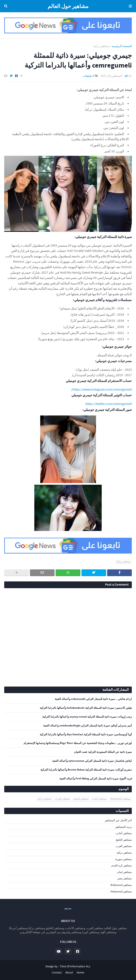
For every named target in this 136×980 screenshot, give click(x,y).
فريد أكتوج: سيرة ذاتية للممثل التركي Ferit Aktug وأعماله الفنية (96, 779)
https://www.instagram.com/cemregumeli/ (101, 389)
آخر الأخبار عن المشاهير (118, 820)
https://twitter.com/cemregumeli (109, 404)
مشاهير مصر (125, 878)
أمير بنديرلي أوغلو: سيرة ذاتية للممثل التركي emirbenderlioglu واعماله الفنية (87, 726)
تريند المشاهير (123, 827)
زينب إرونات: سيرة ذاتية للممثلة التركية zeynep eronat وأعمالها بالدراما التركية (87, 717)
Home (80, 972)
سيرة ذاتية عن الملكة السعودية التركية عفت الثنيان (103, 752)
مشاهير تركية (101, 46)
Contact (57, 972)
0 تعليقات (88, 76)
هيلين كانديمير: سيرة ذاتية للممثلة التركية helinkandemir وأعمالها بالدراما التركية (86, 708)
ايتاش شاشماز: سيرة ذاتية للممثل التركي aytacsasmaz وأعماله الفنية (92, 761)
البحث (7, 6)
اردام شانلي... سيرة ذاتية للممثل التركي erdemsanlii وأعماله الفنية (93, 699)
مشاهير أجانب (99, 799)
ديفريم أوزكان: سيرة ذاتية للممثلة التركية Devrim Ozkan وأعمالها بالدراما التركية (86, 770)
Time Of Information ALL (75, 966)
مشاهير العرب (62, 799)
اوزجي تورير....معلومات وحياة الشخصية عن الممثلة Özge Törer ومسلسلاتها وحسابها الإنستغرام (78, 743)
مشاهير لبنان (124, 872)
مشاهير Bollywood (121, 885)
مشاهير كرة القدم (122, 865)
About (69, 972)
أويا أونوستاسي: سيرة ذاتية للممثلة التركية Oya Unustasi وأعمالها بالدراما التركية (86, 734)
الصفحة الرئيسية (122, 46)
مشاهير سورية (123, 859)
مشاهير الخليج (81, 799)
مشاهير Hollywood (120, 799)
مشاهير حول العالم (68, 6)
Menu (130, 6)
